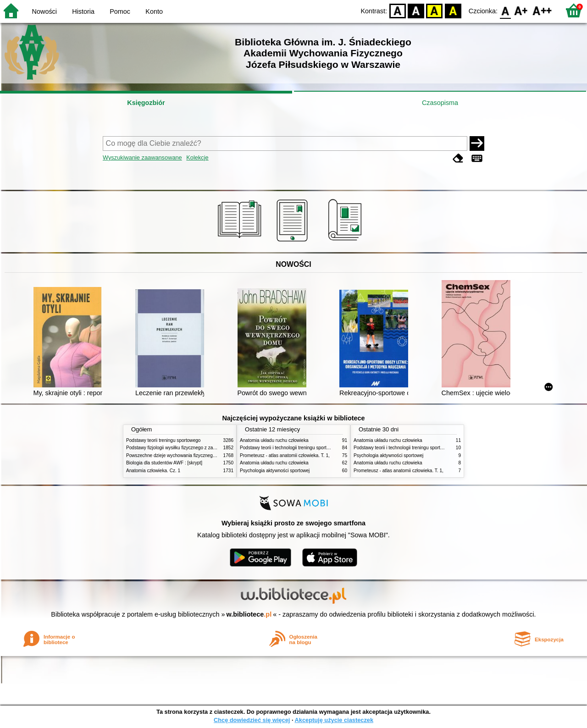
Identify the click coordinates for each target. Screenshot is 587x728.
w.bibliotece (249, 614)
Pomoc (120, 11)
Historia (83, 11)
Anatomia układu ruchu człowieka (274, 440)
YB (435, 10)
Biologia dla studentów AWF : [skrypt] (164, 463)
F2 (542, 10)
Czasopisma (440, 103)
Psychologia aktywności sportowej (275, 471)
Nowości (44, 11)
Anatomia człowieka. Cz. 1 (153, 471)
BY (453, 10)
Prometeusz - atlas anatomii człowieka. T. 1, (285, 455)
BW (416, 10)
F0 (505, 10)
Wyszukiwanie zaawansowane (142, 157)
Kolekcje (197, 157)
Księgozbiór (146, 103)
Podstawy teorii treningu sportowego (163, 440)
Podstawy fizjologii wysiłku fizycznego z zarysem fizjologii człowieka (195, 448)
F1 (521, 10)
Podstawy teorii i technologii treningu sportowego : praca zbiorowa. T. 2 (313, 448)
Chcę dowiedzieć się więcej (252, 720)
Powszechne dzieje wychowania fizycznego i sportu (179, 455)
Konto (154, 11)
